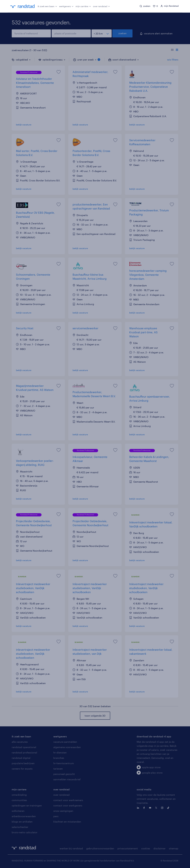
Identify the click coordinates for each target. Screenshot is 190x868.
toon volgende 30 (95, 716)
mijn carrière (83, 6)
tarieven (58, 769)
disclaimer (159, 848)
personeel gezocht (64, 774)
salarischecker (20, 827)
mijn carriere (19, 789)
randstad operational (24, 747)
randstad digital (21, 758)
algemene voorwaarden (67, 747)
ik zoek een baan (47, 6)
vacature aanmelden (65, 742)
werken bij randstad (71, 848)
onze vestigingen (63, 811)
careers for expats (22, 769)
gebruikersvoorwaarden (100, 848)
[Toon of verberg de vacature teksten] (175, 50)
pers (56, 816)
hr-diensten (60, 753)
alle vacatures (20, 742)
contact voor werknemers (68, 800)
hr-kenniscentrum (64, 763)
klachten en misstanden (67, 822)
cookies (146, 848)
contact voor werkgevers (68, 805)
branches (59, 758)
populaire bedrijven (23, 763)
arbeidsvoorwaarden (24, 816)
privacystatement (128, 848)
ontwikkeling (19, 795)
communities (19, 800)
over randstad (101, 6)
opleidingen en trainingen (27, 805)
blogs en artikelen (22, 822)
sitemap (174, 848)
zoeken (122, 33)
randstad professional (24, 753)
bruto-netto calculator (25, 832)
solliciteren (18, 811)
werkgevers (66, 6)
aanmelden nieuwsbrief (67, 779)
